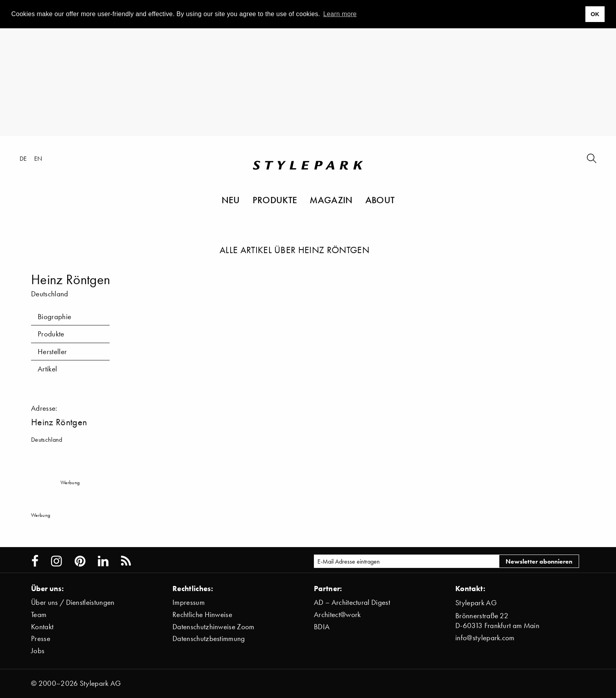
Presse (41, 638)
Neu (231, 200)
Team (39, 614)
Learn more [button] (340, 14)
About (380, 200)
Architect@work (337, 614)
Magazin (331, 200)
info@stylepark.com (485, 638)
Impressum (189, 602)
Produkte (275, 200)
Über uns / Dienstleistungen (73, 602)
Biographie (54, 317)
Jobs (38, 651)
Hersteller (52, 352)
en (38, 158)
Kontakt (42, 627)
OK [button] (595, 14)
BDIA (322, 627)
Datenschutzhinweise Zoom (214, 627)
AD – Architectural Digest (352, 602)
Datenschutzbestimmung (209, 638)
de (23, 158)
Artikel (47, 369)
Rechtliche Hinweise (202, 614)
